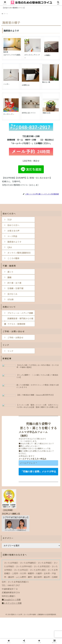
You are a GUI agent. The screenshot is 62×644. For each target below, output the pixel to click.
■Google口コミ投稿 (11, 626)
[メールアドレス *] (38, 489)
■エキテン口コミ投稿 (11, 630)
